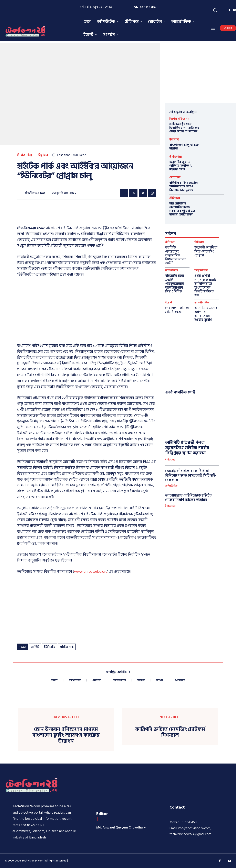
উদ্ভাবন (43, 155)
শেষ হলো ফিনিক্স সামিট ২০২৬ (177, 310)
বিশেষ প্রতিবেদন (179, 119)
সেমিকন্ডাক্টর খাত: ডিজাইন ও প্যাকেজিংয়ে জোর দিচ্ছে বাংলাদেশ (184, 128)
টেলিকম (175, 198)
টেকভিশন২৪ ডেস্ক (35, 193)
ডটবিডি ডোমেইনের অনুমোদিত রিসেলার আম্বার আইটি (176, 255)
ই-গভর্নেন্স (25, 155)
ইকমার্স (174, 140)
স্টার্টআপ (199, 242)
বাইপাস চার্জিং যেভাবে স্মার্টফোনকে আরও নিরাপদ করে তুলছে (184, 186)
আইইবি (35, 647)
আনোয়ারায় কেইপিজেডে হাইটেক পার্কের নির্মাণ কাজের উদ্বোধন (189, 498)
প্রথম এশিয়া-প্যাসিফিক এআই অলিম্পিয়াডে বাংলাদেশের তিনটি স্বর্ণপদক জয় (205, 286)
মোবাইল (175, 177)
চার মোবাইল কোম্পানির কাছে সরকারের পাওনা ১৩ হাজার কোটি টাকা (182, 209)
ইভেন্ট (169, 303)
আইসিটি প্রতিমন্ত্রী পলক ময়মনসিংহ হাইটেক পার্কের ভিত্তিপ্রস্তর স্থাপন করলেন (187, 448)
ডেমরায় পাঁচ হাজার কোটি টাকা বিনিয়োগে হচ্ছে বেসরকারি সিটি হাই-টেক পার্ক (191, 476)
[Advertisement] (91, 215)
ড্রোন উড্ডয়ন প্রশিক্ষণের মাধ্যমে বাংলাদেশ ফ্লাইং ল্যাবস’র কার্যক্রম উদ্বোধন (66, 735)
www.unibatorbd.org (91, 572)
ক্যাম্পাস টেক (202, 303)
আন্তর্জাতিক (201, 271)
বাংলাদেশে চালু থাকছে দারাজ (184, 147)
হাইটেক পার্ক (67, 647)
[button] (215, 10)
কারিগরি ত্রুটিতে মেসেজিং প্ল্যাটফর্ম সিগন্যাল (170, 732)
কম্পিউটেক (172, 271)
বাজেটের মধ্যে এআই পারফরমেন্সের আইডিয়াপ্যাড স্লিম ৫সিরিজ (175, 284)
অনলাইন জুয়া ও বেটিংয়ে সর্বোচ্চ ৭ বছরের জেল (181, 166)
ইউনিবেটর (50, 647)
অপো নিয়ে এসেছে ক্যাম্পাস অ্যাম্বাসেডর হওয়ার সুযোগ (206, 314)
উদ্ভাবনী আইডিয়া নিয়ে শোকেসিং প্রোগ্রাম (206, 251)
